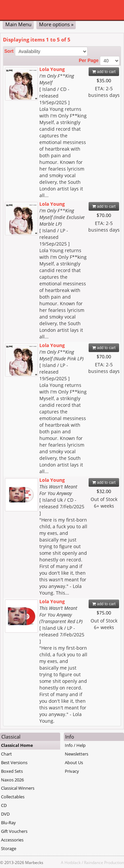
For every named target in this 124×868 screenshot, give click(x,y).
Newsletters (77, 754)
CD (4, 805)
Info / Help (75, 745)
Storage (9, 848)
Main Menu (18, 24)
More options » (56, 24)
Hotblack (73, 862)
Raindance (94, 862)
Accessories (12, 840)
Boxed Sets (12, 771)
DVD (5, 814)
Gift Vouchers (14, 831)
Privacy (72, 771)
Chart (6, 754)
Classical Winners (18, 788)
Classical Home (17, 745)
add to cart (104, 72)
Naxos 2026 (12, 780)
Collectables (13, 797)
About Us (74, 762)
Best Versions (14, 762)
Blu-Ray (8, 823)
